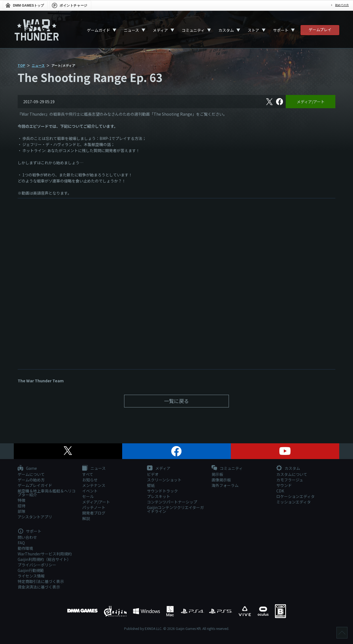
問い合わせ (27, 537)
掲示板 (217, 474)
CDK (280, 491)
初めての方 (342, 5)
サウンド (284, 485)
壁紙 (151, 485)
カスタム (226, 30)
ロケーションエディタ (295, 496)
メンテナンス (94, 485)
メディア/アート (311, 102)
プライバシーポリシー (37, 565)
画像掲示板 (221, 480)
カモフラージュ (290, 480)
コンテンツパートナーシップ (172, 502)
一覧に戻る (176, 401)
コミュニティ (193, 30)
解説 (86, 518)
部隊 (22, 511)
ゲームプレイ (320, 30)
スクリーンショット (164, 480)
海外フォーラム (225, 485)
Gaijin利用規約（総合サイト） (44, 559)
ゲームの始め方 (31, 480)
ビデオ (153, 474)
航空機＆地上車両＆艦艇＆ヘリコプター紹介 (47, 493)
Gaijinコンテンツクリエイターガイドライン (175, 509)
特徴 (22, 500)
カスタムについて (292, 474)
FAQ (21, 543)
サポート (281, 30)
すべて (88, 474)
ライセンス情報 (31, 576)
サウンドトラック (162, 491)
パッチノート (94, 507)
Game (27, 468)
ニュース (131, 30)
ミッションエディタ (294, 502)
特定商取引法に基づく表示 (41, 581)
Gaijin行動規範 (31, 570)
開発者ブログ (94, 513)
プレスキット (159, 496)
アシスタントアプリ (35, 517)
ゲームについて (31, 474)
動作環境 (25, 548)
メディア (160, 30)
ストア (253, 30)
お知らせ (90, 480)
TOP (21, 65)
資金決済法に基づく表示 (39, 587)
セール (88, 496)
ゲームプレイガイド (35, 485)
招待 (22, 506)
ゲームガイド (98, 30)
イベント (90, 491)
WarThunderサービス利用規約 (45, 554)
